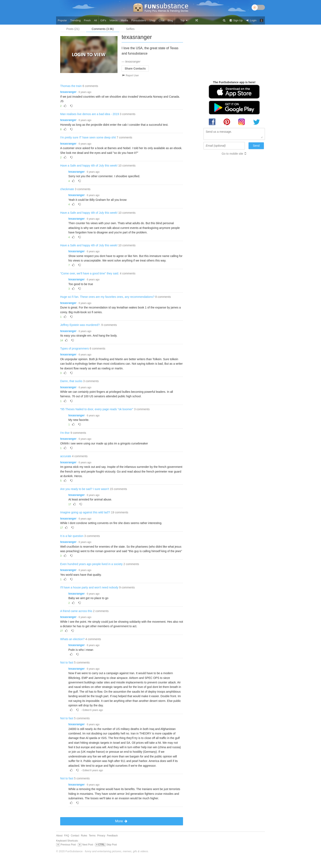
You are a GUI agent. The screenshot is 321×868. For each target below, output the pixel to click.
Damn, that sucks (71, 381)
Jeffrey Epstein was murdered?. (80, 325)
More (122, 821)
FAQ (67, 836)
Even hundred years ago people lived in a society (91, 564)
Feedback (112, 836)
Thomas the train (71, 86)
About (59, 836)
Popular (62, 20)
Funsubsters (139, 20)
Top (184, 20)
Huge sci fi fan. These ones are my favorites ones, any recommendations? (107, 297)
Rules (84, 836)
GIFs (103, 20)
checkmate (67, 189)
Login (251, 20)
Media (124, 20)
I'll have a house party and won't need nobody (89, 587)
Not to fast (67, 662)
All (95, 20)
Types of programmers (75, 348)
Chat (161, 20)
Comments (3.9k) (103, 29)
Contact (75, 836)
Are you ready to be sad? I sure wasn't (85, 489)
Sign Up (236, 20)
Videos (114, 20)
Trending (75, 20)
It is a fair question (72, 536)
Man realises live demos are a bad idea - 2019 (90, 114)
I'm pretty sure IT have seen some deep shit (88, 137)
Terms (92, 836)
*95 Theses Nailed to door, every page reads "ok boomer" (97, 409)
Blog (170, 20)
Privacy (101, 836)
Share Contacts (135, 69)
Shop (152, 20)
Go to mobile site (232, 154)
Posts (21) (73, 29)
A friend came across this (76, 611)
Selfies (130, 29)
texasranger (68, 92)
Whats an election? (72, 639)
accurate (66, 456)
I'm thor (65, 433)
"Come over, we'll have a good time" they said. (90, 273)
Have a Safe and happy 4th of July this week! (89, 166)
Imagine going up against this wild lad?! (85, 512)
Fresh (87, 20)
